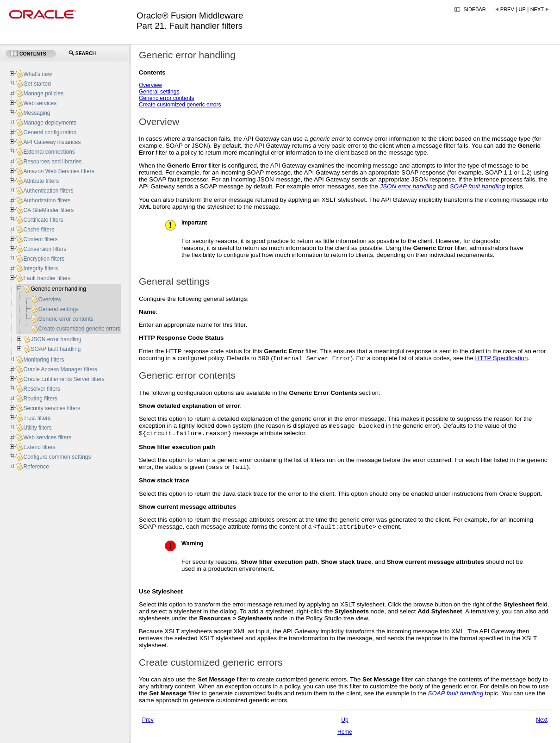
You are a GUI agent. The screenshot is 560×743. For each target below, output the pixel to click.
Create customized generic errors (180, 105)
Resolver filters (41, 389)
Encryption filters (44, 259)
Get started (37, 84)
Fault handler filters (47, 278)
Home (345, 737)
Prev (507, 9)
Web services (40, 103)
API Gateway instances (52, 142)
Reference (36, 467)
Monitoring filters (44, 360)
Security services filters (52, 408)
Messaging (37, 113)
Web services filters (47, 437)
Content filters (40, 239)
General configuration (50, 132)
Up (522, 9)
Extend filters (39, 447)
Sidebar (475, 9)
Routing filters (40, 399)
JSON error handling (56, 339)
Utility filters (37, 428)
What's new (37, 74)
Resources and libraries (52, 162)
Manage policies (43, 94)
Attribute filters (41, 181)
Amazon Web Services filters (59, 171)
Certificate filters (43, 220)
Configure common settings (57, 457)
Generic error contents (166, 98)
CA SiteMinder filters (48, 210)
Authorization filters (47, 200)
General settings (159, 92)
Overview (150, 85)
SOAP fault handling (56, 349)
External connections (49, 152)
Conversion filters (45, 249)
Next (537, 9)
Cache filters (39, 230)
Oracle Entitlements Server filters (64, 379)
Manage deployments (50, 123)
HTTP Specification (502, 359)
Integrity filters (40, 268)
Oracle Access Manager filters (60, 369)
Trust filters (37, 418)
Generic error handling (58, 289)
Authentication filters (48, 191)
